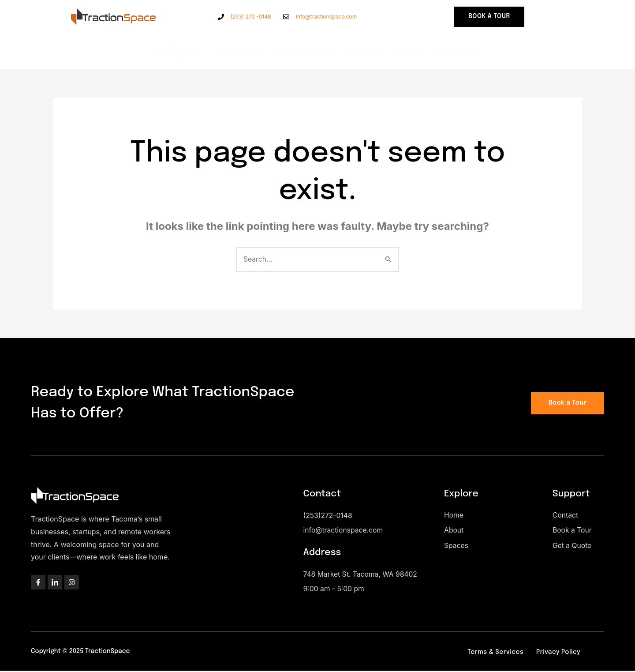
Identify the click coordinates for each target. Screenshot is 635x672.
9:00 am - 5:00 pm (334, 590)
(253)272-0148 (329, 516)
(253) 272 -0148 (250, 17)
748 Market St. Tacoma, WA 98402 (362, 575)
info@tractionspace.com (326, 17)
